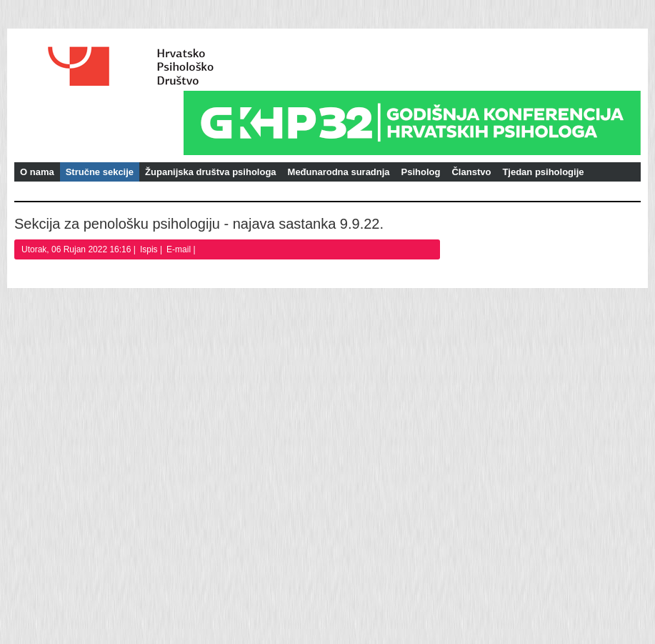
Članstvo (471, 172)
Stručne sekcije (100, 172)
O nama (37, 172)
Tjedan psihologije (543, 172)
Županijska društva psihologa (210, 172)
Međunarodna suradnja (339, 172)
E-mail (180, 249)
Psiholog (421, 172)
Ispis (150, 249)
